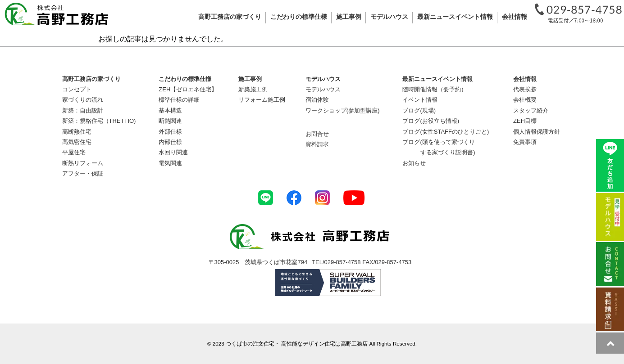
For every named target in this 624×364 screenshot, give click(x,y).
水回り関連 (173, 152)
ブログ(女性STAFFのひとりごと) (446, 132)
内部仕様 (170, 142)
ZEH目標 (525, 121)
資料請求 (317, 144)
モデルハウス (323, 89)
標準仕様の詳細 (179, 100)
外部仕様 (170, 132)
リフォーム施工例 (262, 100)
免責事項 (525, 142)
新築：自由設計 (83, 110)
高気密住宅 (77, 142)
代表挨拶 (525, 89)
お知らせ (414, 163)
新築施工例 (253, 89)
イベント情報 (420, 100)
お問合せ (317, 134)
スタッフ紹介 (531, 110)
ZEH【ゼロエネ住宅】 (188, 89)
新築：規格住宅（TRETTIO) (99, 121)
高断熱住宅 (77, 132)
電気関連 (170, 163)
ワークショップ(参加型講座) (343, 110)
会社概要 (525, 100)
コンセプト (77, 89)
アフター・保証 (83, 173)
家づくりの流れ (83, 100)
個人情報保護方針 (537, 132)
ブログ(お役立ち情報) (431, 121)
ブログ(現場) (419, 110)
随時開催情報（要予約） (435, 89)
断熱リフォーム (83, 163)
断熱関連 (170, 121)
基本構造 (170, 110)
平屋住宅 (74, 152)
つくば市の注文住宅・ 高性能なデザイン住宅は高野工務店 (297, 344)
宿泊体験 (317, 100)
